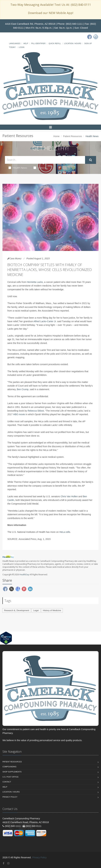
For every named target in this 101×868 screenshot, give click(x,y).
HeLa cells (65, 532)
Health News (18, 168)
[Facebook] (89, 37)
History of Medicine (52, 610)
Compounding (9, 767)
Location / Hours (73, 43)
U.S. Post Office (11, 777)
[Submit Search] (91, 160)
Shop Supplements (12, 772)
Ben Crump (23, 389)
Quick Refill (55, 43)
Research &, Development (17, 610)
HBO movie (19, 414)
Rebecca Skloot (36, 411)
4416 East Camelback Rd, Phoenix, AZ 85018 (30, 24)
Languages (15, 43)
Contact (7, 782)
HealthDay (24, 575)
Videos (40, 168)
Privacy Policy (10, 797)
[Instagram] (96, 37)
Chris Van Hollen (69, 496)
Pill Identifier (38, 43)
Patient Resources (73, 136)
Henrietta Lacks (35, 282)
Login (22, 47)
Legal (36, 610)
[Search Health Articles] (45, 160)
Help (26, 43)
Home (57, 136)
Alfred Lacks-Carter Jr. (45, 321)
